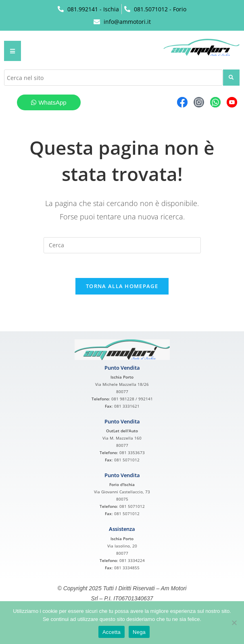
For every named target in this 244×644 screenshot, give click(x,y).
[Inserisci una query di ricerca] (122, 245)
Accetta (112, 632)
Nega (139, 632)
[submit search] (231, 78)
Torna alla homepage (122, 286)
